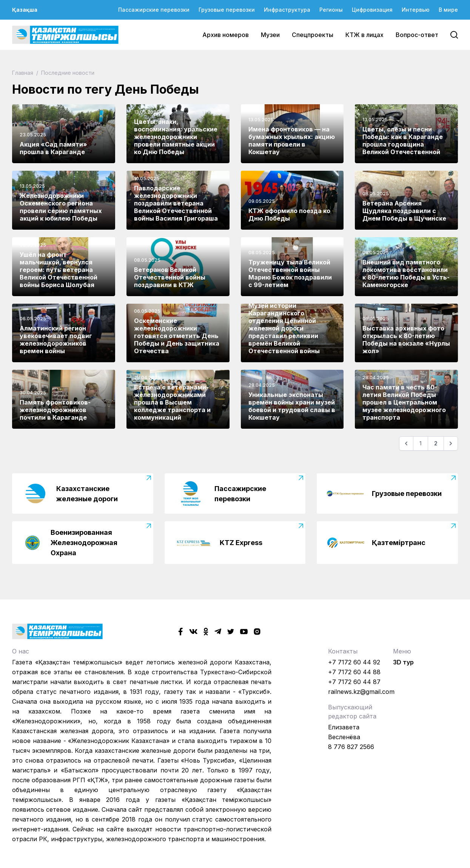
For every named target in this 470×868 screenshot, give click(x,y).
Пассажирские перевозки (154, 10)
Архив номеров (226, 35)
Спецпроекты (313, 35)
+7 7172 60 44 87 (354, 682)
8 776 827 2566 (351, 747)
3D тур (403, 662)
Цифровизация (372, 10)
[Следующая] (451, 443)
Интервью (416, 10)
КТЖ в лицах (364, 35)
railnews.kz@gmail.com (361, 692)
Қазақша (25, 10)
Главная (23, 73)
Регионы (331, 10)
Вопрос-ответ (417, 35)
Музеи (270, 35)
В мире (448, 10)
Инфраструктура (287, 10)
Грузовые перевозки (227, 10)
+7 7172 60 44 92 (354, 662)
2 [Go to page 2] (436, 443)
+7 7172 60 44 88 (354, 672)
